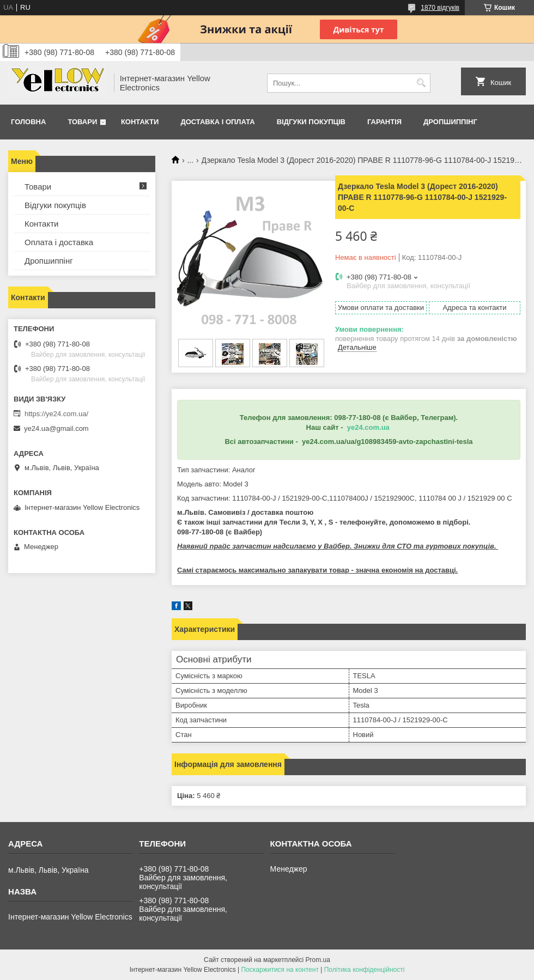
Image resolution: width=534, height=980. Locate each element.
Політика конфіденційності (365, 970)
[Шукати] (421, 83)
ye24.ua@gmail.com (56, 428)
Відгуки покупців (311, 122)
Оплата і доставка (59, 242)
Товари (82, 122)
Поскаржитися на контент (280, 970)
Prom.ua (318, 960)
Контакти (140, 122)
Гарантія (384, 122)
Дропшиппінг (450, 122)
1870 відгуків (440, 8)
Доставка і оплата (217, 122)
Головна (28, 122)
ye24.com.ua (368, 427)
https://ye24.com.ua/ (56, 414)
